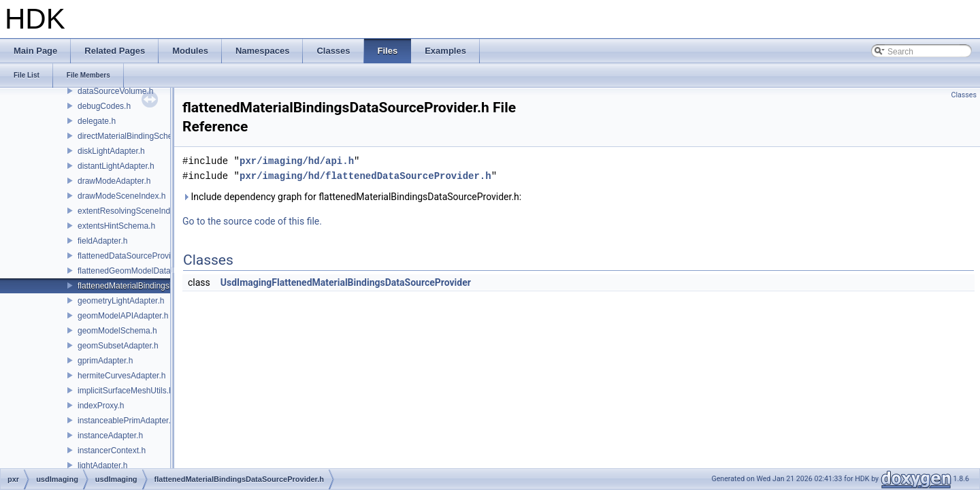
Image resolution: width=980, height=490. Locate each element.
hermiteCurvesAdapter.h (121, 376)
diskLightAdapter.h (111, 151)
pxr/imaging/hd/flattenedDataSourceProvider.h (365, 176)
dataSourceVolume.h (115, 91)
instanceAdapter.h (110, 436)
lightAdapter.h (102, 465)
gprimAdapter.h (105, 361)
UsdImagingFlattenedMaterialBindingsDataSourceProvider (346, 282)
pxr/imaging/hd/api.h (297, 161)
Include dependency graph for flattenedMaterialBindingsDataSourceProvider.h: (352, 197)
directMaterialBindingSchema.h (134, 136)
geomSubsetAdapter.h (118, 346)
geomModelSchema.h (117, 331)
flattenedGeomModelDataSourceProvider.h (156, 271)
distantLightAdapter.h (116, 166)
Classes (964, 95)
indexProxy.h (101, 406)
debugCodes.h (104, 106)
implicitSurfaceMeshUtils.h (126, 391)
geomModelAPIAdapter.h (123, 316)
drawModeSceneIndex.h (121, 196)
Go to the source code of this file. (252, 221)
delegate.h (97, 121)
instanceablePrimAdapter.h (126, 421)
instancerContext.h (112, 451)
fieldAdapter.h (102, 241)
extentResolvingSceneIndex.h (132, 211)
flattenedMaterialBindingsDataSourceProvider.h (163, 286)
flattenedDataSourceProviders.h (135, 256)
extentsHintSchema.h (116, 226)
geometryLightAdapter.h (121, 301)
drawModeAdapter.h (114, 181)
